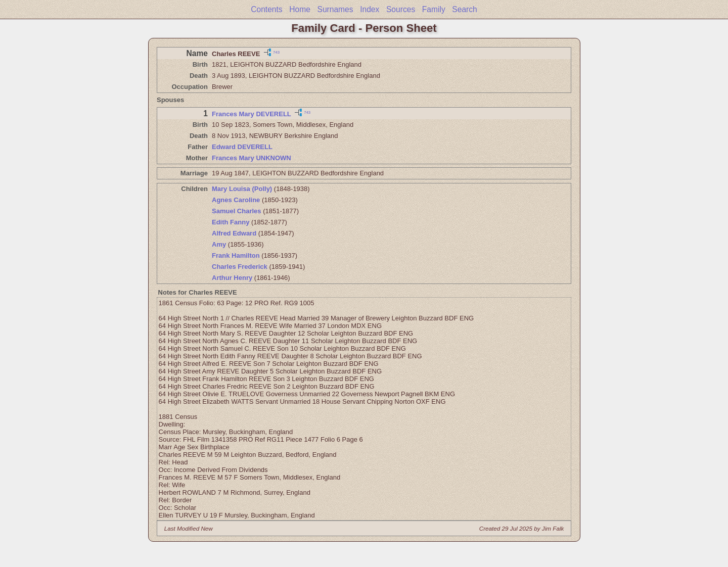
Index (370, 9)
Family (434, 9)
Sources (401, 9)
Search (464, 9)
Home (300, 9)
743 (276, 52)
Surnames (335, 9)
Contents (266, 9)
